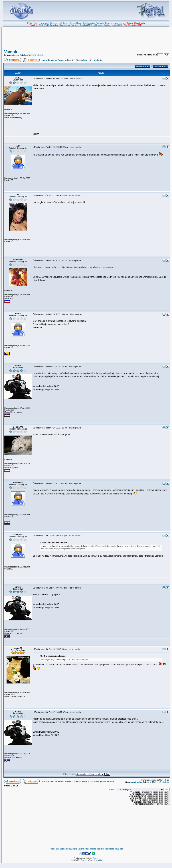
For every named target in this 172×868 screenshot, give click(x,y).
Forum (36, 23)
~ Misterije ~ (98, 60)
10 (29, 55)
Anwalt (117, 849)
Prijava (130, 23)
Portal (30, 23)
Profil (47, 25)
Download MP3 (86, 25)
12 (35, 55)
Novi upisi (45, 23)
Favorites (54, 25)
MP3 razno (98, 25)
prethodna (15, 55)
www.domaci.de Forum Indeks (57, 60)
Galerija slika (65, 25)
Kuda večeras (109, 849)
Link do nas (63, 23)
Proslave (93, 849)
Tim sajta (100, 23)
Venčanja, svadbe (84, 849)
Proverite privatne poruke (115, 23)
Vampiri (11, 52)
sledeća (41, 55)
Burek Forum (55, 849)
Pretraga (54, 23)
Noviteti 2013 (117, 25)
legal (122, 849)
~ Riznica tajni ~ (81, 60)
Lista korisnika (89, 23)
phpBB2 (100, 860)
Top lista (75, 25)
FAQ (41, 25)
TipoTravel (100, 849)
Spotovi (107, 25)
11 (32, 55)
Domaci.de (96, 858)
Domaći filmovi (76, 23)
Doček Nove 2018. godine (68, 849)
